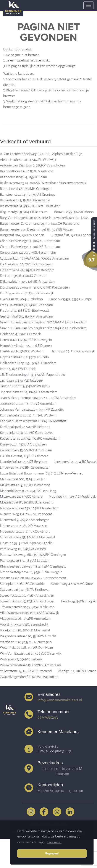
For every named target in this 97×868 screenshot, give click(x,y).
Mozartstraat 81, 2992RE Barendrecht (26, 502)
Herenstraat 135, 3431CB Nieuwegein (26, 340)
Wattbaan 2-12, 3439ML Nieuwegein (26, 642)
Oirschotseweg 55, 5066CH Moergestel (27, 537)
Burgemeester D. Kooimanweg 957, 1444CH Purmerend (40, 224)
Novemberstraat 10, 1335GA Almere (25, 532)
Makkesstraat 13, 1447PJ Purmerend (25, 485)
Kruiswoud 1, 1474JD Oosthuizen (23, 444)
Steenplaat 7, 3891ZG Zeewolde (22, 584)
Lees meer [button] (54, 842)
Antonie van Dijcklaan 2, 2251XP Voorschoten (32, 165)
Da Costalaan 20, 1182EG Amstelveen (26, 264)
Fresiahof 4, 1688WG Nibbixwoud (24, 311)
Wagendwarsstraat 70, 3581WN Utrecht (28, 636)
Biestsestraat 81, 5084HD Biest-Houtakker (30, 206)
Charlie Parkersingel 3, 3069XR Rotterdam (30, 241)
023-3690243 (48, 717)
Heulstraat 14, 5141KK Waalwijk (22, 351)
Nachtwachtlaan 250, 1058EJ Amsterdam (29, 508)
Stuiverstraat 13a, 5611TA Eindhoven (25, 590)
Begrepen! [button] (52, 853)
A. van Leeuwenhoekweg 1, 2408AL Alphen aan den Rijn (41, 154)
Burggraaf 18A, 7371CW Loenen (22, 235)
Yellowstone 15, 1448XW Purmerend (26, 671)
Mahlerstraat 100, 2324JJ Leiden (23, 479)
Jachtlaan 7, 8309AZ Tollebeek (22, 381)
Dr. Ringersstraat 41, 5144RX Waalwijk (27, 293)
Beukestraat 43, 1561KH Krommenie (25, 200)
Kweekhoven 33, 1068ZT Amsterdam (26, 450)
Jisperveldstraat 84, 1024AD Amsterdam (29, 392)
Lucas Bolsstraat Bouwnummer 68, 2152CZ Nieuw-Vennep (42, 473)
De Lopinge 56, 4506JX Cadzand (23, 276)
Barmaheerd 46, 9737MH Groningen (26, 189)
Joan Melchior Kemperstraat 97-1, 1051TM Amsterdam (38, 398)
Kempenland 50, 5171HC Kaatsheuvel (26, 433)
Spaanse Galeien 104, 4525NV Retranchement (33, 578)
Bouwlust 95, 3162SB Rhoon (74, 212)
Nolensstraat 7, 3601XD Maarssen (24, 526)
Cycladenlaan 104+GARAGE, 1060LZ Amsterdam (34, 258)
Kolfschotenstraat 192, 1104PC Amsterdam (30, 439)
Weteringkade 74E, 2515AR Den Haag (26, 648)
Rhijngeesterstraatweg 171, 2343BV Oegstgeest (33, 566)
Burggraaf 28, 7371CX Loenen (71, 235)
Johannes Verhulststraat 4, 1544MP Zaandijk (32, 410)
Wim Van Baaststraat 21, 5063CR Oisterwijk (31, 653)
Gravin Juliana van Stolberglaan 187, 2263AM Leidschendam (43, 322)
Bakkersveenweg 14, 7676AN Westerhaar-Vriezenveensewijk (43, 183)
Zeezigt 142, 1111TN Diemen (77, 671)
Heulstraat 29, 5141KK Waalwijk (73, 351)
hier (61, 101)
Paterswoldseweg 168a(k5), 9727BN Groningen (33, 555)
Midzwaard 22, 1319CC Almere (21, 497)
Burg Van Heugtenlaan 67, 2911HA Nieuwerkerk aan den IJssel (44, 218)
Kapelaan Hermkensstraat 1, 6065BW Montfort (33, 421)
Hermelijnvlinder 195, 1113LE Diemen (26, 346)
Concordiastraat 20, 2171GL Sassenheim (28, 253)
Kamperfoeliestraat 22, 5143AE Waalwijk (28, 415)
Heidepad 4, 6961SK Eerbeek (20, 334)
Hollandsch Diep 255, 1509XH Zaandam (28, 363)
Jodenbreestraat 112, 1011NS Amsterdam (28, 404)
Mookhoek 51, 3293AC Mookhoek (72, 497)
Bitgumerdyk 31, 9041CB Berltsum (24, 212)
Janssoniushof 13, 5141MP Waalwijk (25, 386)
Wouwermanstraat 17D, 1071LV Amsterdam (31, 665)
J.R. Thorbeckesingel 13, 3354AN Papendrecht (32, 375)
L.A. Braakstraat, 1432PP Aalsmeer (24, 456)
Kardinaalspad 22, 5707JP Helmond (25, 427)
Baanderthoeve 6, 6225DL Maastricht (26, 171)
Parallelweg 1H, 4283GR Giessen (23, 549)
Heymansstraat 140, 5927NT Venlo (24, 357)
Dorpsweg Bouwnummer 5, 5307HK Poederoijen (35, 287)
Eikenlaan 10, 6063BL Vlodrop (21, 299)
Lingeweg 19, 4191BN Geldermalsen (25, 468)
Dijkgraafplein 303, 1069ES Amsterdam (28, 282)
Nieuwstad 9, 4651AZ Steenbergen (25, 520)
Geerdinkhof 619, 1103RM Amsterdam (26, 316)
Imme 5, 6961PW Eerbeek (18, 369)
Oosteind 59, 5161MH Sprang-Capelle (26, 543)
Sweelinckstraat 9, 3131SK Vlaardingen (27, 595)
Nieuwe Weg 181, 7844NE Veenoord (26, 514)
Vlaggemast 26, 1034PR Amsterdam (25, 619)
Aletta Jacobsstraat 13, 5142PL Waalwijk (28, 160)
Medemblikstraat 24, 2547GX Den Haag (28, 491)
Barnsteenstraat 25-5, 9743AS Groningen (29, 195)
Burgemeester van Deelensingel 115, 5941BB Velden (37, 229)
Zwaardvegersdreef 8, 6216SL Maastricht (29, 677)
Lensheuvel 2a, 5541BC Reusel (75, 462)
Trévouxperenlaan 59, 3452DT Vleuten (27, 607)
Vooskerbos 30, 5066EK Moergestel (25, 630)
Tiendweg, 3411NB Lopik (78, 601)
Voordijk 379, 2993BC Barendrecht (24, 624)
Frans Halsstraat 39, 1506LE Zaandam (26, 305)
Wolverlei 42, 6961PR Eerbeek (21, 659)
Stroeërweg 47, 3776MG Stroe (72, 584)
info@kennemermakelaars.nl (60, 700)
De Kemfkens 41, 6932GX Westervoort (27, 270)
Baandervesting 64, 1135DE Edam (23, 177)
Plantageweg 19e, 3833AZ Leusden (25, 561)
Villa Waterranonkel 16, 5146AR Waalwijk (29, 613)
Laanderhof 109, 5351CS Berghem (24, 462)
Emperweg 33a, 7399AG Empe (71, 299)
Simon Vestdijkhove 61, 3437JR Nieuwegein (31, 572)
